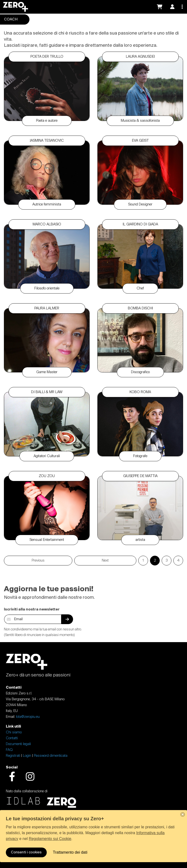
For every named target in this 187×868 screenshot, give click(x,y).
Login (27, 756)
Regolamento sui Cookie (50, 839)
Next (105, 561)
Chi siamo (14, 732)
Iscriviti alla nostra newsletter (32, 609)
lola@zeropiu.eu (28, 717)
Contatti (12, 738)
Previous (38, 561)
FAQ (9, 750)
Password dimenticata (51, 756)
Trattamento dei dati (70, 852)
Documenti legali (18, 744)
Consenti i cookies (26, 852)
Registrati (13, 756)
